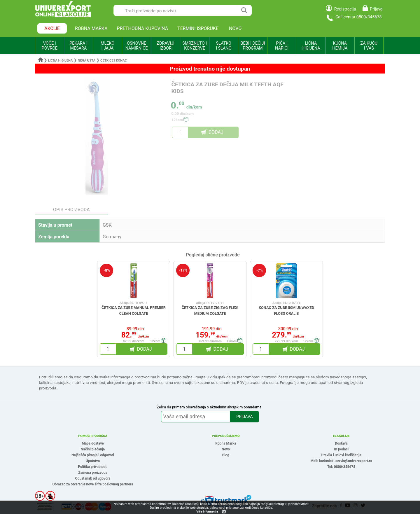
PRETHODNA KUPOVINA (143, 28)
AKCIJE (52, 28)
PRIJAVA (244, 417)
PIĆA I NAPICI (282, 46)
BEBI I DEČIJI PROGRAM (253, 46)
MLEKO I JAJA (107, 46)
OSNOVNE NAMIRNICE (137, 46)
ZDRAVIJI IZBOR (166, 46)
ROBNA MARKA (91, 28)
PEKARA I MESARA (78, 46)
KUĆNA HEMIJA (340, 46)
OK (224, 512)
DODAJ (216, 132)
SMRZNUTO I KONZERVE (195, 46)
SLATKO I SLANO (224, 46)
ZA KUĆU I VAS (369, 46)
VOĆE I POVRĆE (50, 46)
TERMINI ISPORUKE (198, 28)
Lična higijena (61, 61)
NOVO (235, 28)
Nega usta (87, 61)
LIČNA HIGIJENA (311, 46)
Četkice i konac (114, 61)
